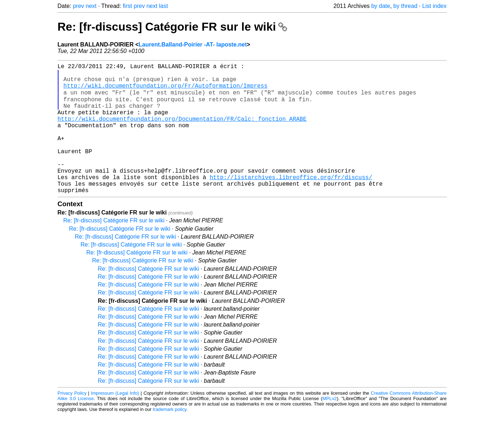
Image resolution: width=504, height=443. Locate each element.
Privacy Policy (72, 421)
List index (434, 6)
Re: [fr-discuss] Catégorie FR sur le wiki (172, 27)
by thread (405, 6)
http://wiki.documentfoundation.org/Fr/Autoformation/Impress (165, 91)
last (163, 6)
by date (380, 6)
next (91, 6)
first (128, 6)
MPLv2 (330, 427)
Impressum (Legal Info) (115, 421)
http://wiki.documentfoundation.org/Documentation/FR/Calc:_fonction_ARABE (182, 131)
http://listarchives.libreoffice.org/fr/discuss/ (291, 202)
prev (78, 6)
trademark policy (170, 437)
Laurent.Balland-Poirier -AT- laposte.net (193, 45)
